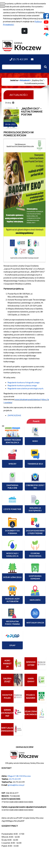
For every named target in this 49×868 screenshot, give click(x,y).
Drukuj (10, 103)
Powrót (36, 421)
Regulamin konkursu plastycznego (22, 385)
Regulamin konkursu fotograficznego (24, 382)
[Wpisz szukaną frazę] (21, 67)
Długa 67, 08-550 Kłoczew (19, 776)
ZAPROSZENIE (14, 415)
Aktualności (25, 80)
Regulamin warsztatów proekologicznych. (26, 388)
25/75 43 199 (15, 779)
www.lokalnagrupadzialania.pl (28, 399)
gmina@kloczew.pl (16, 785)
